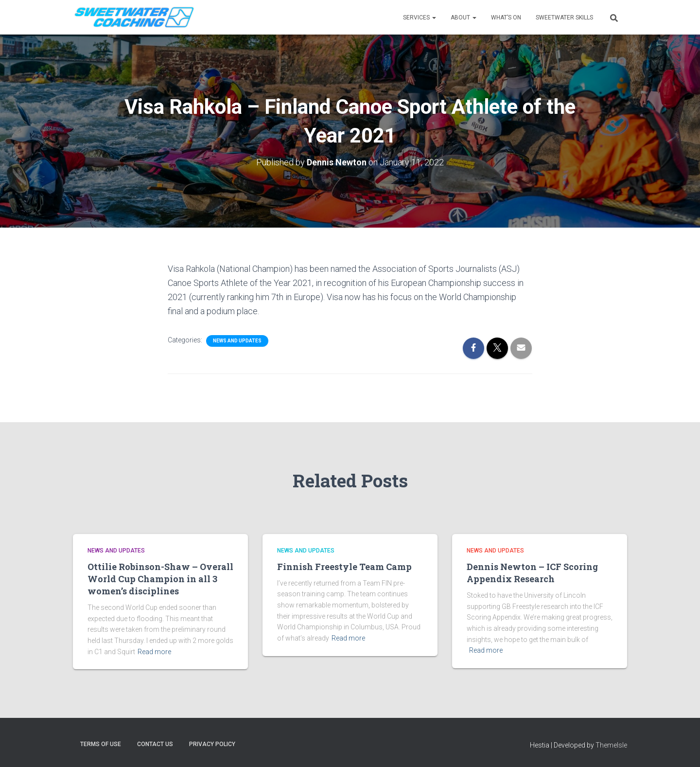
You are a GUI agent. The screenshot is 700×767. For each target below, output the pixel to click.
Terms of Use (101, 744)
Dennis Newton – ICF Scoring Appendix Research (532, 573)
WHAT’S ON (506, 18)
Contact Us (155, 744)
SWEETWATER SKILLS (564, 18)
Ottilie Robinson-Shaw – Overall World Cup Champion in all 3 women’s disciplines (160, 579)
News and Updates (237, 341)
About (464, 18)
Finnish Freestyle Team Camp (344, 567)
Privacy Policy (212, 744)
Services (420, 18)
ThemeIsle (611, 745)
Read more (154, 652)
